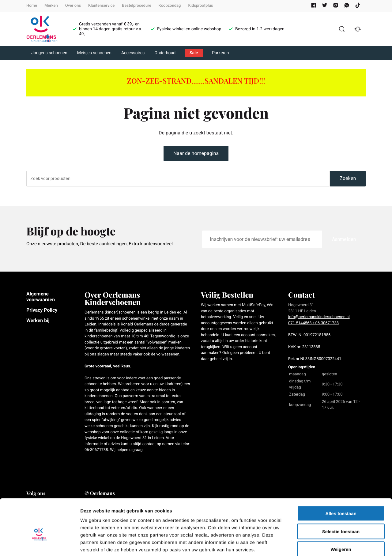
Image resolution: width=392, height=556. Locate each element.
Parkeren (220, 53)
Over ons (73, 6)
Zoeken (348, 178)
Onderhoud (165, 53)
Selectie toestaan (341, 499)
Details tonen (331, 544)
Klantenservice (101, 6)
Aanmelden (344, 239)
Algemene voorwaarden (41, 297)
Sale (194, 53)
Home (32, 6)
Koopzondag (170, 6)
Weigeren (341, 517)
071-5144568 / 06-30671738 (313, 323)
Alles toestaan (341, 481)
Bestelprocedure (136, 6)
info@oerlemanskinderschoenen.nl (319, 317)
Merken (51, 6)
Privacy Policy (42, 310)
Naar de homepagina (196, 153)
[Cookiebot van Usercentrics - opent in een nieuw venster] (40, 544)
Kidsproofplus (200, 6)
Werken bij (38, 320)
